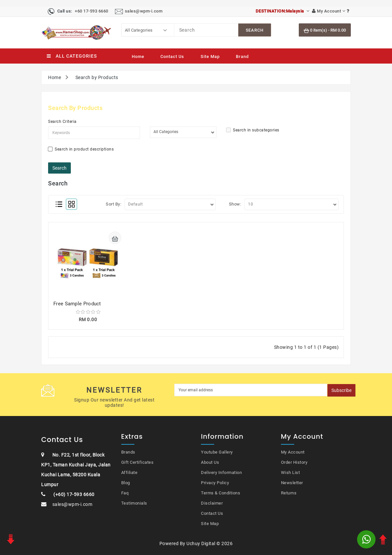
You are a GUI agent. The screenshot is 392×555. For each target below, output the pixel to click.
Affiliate (129, 472)
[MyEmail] (251, 390)
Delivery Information (221, 472)
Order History (294, 462)
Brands (128, 452)
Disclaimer (212, 503)
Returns (289, 493)
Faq (125, 493)
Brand (242, 56)
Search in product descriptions (81, 149)
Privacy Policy (215, 483)
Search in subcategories (253, 130)
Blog (126, 483)
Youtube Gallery (217, 452)
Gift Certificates (138, 462)
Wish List (291, 472)
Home (138, 56)
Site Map (210, 56)
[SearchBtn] (255, 30)
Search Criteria (62, 122)
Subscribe (341, 390)
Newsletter (292, 483)
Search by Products (97, 77)
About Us (210, 462)
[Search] (206, 30)
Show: (235, 204)
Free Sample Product (77, 304)
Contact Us (172, 56)
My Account (293, 452)
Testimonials (134, 503)
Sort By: (113, 204)
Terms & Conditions (221, 493)
